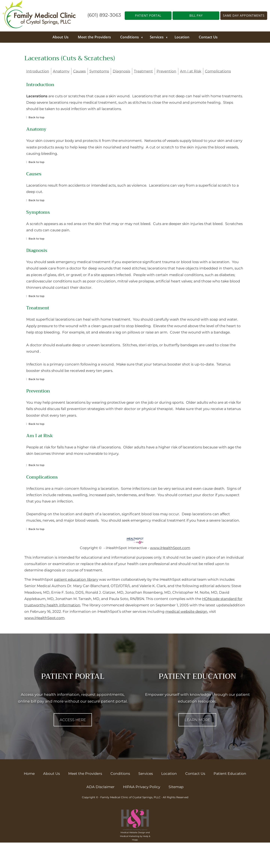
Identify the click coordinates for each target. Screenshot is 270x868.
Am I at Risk (191, 71)
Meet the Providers (94, 37)
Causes (79, 71)
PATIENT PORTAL (148, 16)
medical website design (186, 612)
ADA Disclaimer (100, 787)
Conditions (129, 37)
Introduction (38, 71)
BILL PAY (196, 16)
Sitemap (176, 787)
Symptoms (99, 71)
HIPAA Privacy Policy (142, 787)
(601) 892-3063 (104, 15)
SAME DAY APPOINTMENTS (244, 16)
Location (182, 37)
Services (157, 37)
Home (29, 774)
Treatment (143, 71)
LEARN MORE (197, 720)
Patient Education (230, 774)
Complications (218, 71)
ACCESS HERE (73, 720)
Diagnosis (121, 71)
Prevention (166, 71)
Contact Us (208, 37)
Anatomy (61, 71)
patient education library (76, 580)
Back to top (36, 117)
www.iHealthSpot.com (170, 548)
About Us (60, 37)
